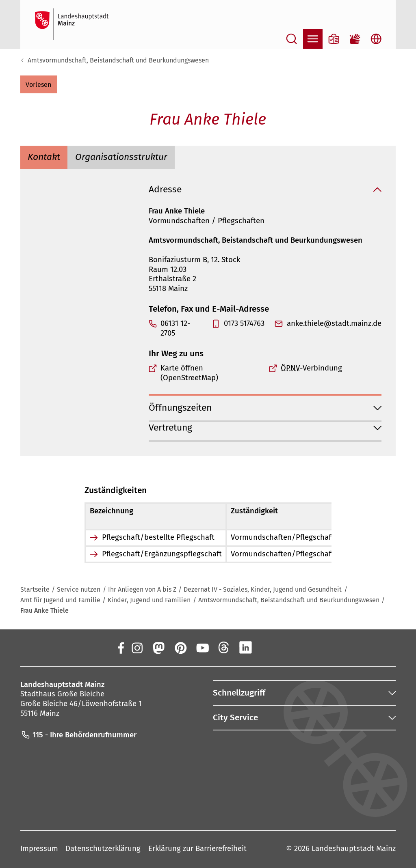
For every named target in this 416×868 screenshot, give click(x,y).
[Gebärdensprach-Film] (355, 39)
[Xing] (268, 647)
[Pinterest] (180, 647)
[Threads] (224, 647)
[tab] (44, 158)
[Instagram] (136, 647)
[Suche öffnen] (292, 39)
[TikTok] (289, 647)
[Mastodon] (158, 647)
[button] (39, 84)
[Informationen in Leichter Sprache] (334, 39)
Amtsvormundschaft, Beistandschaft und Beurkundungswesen (118, 60)
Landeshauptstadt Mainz (354, 849)
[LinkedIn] (246, 647)
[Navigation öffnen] (313, 39)
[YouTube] (202, 647)
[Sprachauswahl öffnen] (376, 39)
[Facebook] (121, 647)
